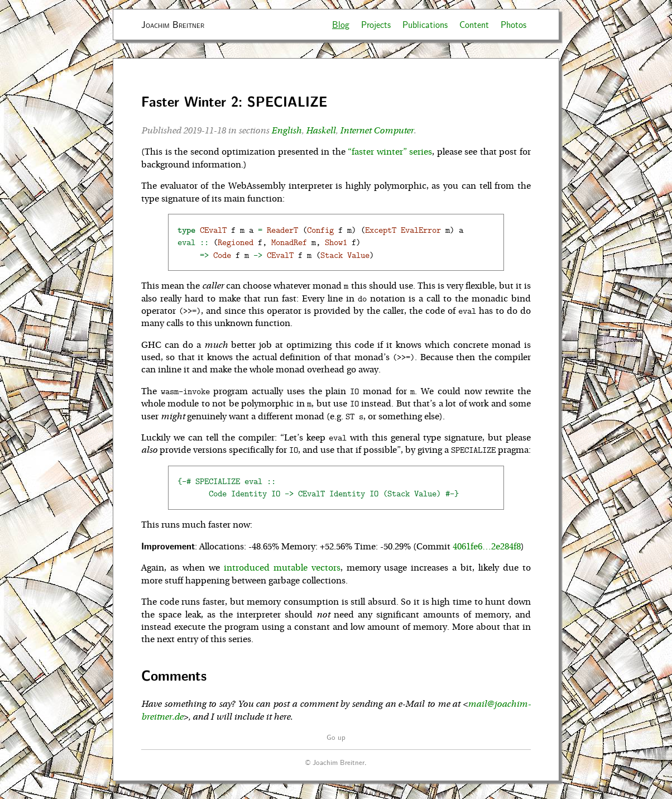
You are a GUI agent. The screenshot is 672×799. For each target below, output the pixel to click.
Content (474, 24)
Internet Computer (377, 131)
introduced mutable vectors (282, 568)
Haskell (321, 131)
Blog (341, 24)
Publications (425, 24)
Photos (513, 24)
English (286, 131)
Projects (376, 24)
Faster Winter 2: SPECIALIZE (234, 101)
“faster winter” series (390, 152)
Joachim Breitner (173, 24)
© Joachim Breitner (335, 762)
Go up (336, 737)
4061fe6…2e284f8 (487, 547)
